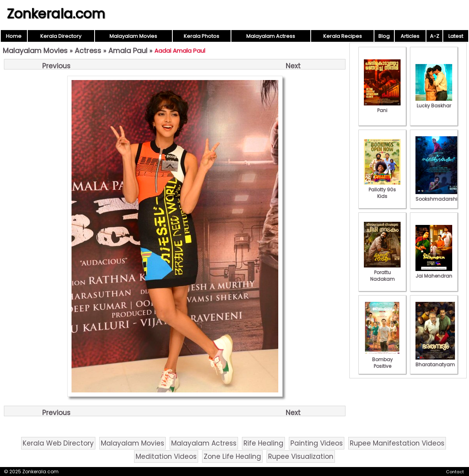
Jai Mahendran (434, 273)
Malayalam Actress (271, 36)
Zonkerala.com (56, 14)
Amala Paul (128, 51)
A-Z (435, 36)
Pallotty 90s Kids (382, 190)
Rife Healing (263, 443)
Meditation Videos (166, 456)
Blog (384, 36)
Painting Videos (317, 443)
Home (14, 36)
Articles (410, 36)
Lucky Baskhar (434, 102)
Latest (456, 36)
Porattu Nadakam (382, 272)
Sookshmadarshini (439, 196)
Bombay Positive (382, 359)
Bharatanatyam (435, 361)
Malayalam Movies (133, 36)
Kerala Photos (201, 36)
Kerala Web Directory (58, 443)
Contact (455, 472)
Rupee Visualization (301, 456)
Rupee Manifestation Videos (397, 443)
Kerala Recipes (343, 36)
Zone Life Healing (232, 456)
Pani (382, 107)
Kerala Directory (61, 36)
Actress (88, 51)
